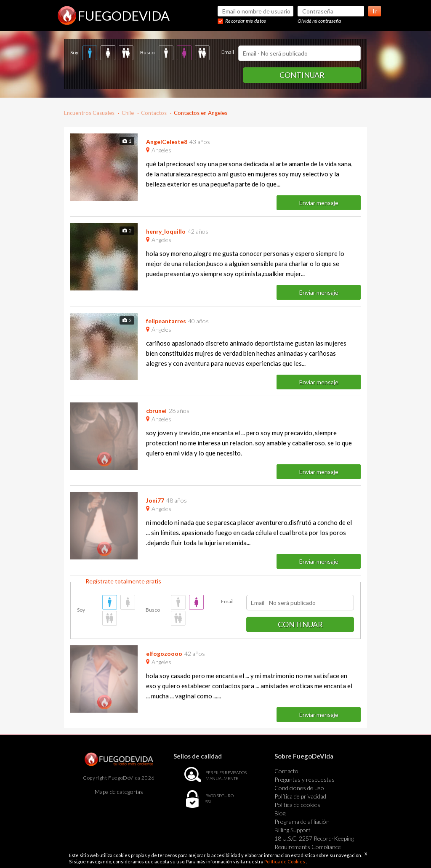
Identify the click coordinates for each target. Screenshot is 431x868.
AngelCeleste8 (167, 142)
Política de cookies (297, 805)
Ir (375, 11)
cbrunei (156, 411)
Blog (280, 813)
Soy (74, 52)
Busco (147, 52)
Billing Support (293, 830)
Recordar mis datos (246, 21)
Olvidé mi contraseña (319, 21)
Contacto (286, 771)
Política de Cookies (285, 861)
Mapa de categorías (119, 792)
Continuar (302, 75)
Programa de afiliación (302, 821)
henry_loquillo (166, 231)
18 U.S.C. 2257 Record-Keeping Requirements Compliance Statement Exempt (314, 847)
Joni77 (155, 500)
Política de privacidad (300, 796)
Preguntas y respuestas (305, 779)
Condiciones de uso (299, 788)
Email (228, 52)
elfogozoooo (164, 654)
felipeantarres (166, 321)
